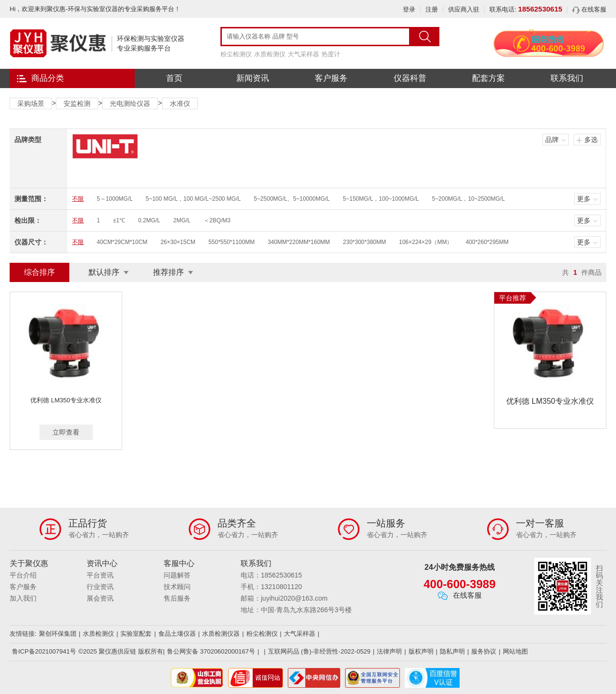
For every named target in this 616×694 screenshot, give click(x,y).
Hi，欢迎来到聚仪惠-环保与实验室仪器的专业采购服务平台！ (95, 9)
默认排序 (104, 272)
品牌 (552, 140)
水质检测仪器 (221, 634)
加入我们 (23, 598)
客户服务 (331, 78)
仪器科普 (410, 78)
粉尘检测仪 (236, 54)
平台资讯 (100, 575)
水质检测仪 (270, 54)
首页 (174, 78)
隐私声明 (452, 651)
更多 (584, 199)
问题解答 (177, 575)
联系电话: (526, 9)
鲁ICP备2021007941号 (44, 651)
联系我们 (567, 78)
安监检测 (77, 103)
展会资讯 (100, 598)
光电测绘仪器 (130, 103)
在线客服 (589, 9)
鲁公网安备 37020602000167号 (211, 651)
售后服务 (177, 598)
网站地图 (515, 651)
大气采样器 (303, 54)
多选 (591, 140)
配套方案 (488, 78)
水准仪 (180, 103)
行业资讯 (100, 587)
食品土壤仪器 (177, 634)
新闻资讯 (253, 78)
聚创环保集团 (58, 634)
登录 (409, 9)
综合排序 (39, 272)
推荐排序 (168, 272)
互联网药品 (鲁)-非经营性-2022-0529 (319, 651)
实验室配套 (136, 634)
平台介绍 (23, 575)
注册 (432, 9)
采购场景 (31, 103)
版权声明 (421, 651)
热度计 (331, 54)
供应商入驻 (464, 9)
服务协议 (484, 651)
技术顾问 (177, 587)
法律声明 (389, 651)
